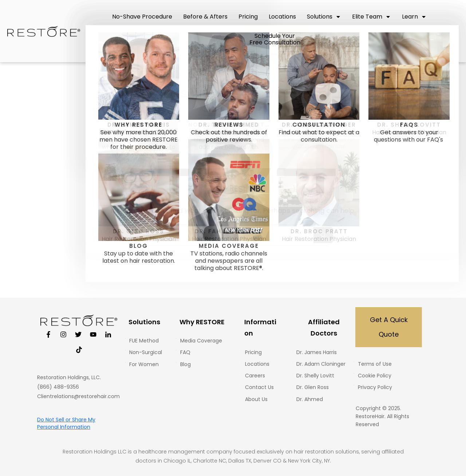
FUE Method (144, 341)
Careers (255, 376)
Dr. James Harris (317, 352)
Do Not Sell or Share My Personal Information (66, 423)
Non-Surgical (146, 352)
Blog (185, 364)
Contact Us (259, 387)
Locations (257, 364)
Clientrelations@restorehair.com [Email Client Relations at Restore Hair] (78, 396)
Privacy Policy (375, 387)
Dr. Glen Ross (313, 387)
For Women (144, 364)
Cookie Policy (375, 376)
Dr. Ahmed (310, 399)
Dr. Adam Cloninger (321, 364)
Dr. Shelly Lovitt (315, 376)
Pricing (253, 352)
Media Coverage (201, 341)
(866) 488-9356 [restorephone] (58, 387)
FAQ (185, 352)
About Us (256, 399)
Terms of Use (375, 364)
